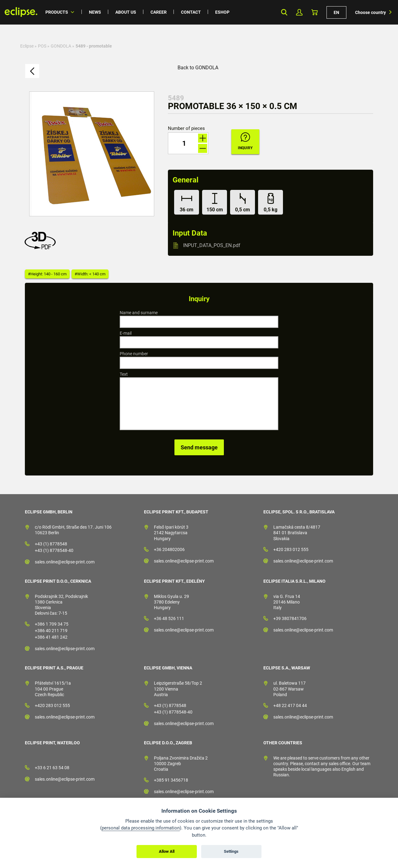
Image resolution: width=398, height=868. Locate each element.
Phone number (134, 354)
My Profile (299, 12)
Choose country (370, 12)
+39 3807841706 (290, 618)
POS (42, 46)
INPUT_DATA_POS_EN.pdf (212, 245)
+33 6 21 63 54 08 (52, 768)
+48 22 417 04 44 (290, 705)
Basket (315, 12)
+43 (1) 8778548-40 (54, 550)
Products (57, 12)
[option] (92, 154)
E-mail (126, 333)
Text (124, 374)
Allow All (167, 851)
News (95, 12)
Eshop (222, 12)
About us (126, 12)
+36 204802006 (169, 549)
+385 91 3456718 (171, 780)
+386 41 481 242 (51, 637)
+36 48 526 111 (169, 618)
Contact (191, 12)
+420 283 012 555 (291, 549)
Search (284, 12)
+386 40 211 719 (51, 631)
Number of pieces (186, 129)
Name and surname (139, 313)
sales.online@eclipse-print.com (65, 562)
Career (159, 12)
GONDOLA (61, 46)
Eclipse (27, 46)
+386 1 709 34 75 (52, 624)
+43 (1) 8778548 (51, 544)
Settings (231, 851)
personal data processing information (141, 828)
